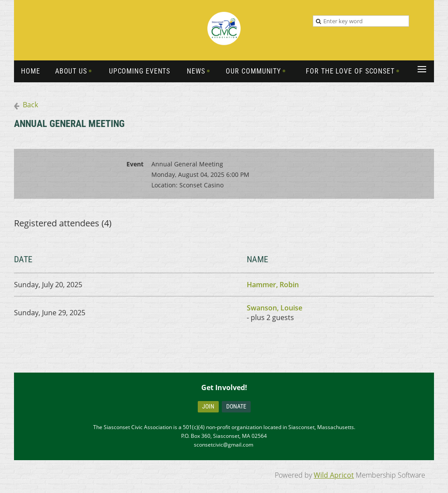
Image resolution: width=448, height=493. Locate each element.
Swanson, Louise (275, 308)
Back (30, 105)
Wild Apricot (334, 475)
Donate (236, 406)
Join (208, 406)
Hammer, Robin (273, 285)
